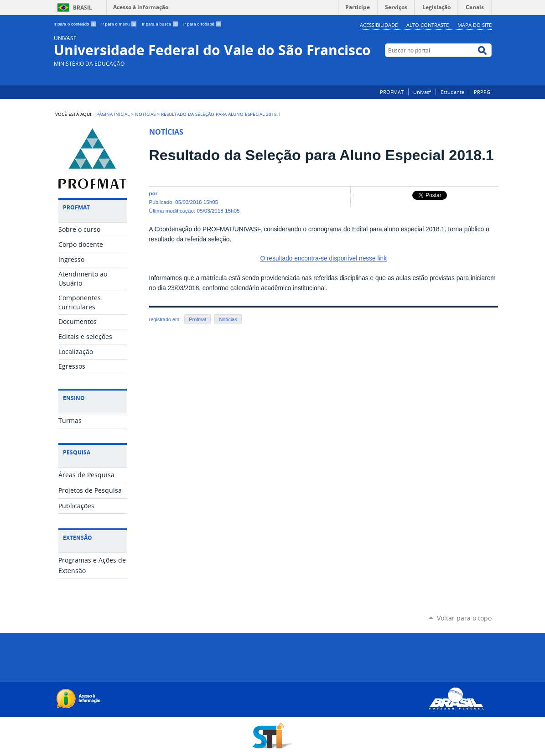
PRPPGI (483, 92)
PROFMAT (392, 92)
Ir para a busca (161, 24)
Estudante (452, 92)
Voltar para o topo (464, 618)
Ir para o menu (120, 24)
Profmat (197, 319)
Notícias (145, 114)
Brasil (83, 8)
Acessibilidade (379, 25)
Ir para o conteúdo (76, 24)
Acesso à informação (141, 7)
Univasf (422, 92)
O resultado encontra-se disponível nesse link (324, 258)
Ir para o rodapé (202, 24)
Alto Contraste (428, 25)
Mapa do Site (475, 25)
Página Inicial (113, 114)
